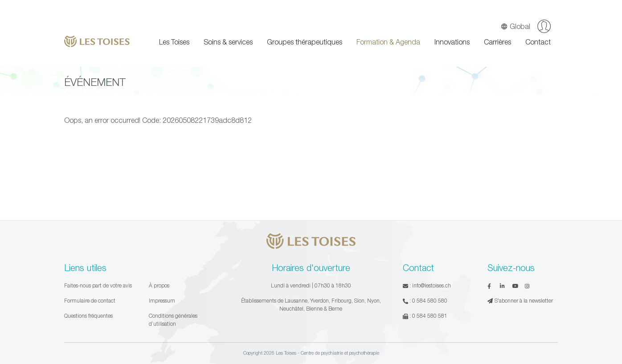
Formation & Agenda (388, 42)
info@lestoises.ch (432, 285)
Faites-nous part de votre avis (98, 285)
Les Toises (174, 42)
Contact (538, 42)
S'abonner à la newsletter (520, 301)
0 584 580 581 (430, 316)
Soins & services (228, 42)
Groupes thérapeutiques (305, 42)
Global (516, 26)
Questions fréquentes (88, 316)
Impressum (162, 301)
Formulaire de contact (90, 301)
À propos (159, 285)
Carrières (497, 42)
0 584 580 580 (430, 301)
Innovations (452, 42)
